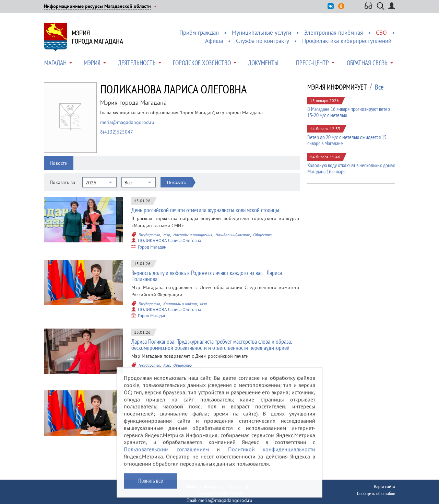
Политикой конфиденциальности (272, 455)
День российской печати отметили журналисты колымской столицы (205, 210)
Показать (176, 182)
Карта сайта (384, 486)
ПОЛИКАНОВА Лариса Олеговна (169, 240)
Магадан (55, 63)
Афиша (214, 41)
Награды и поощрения (193, 235)
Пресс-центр (312, 63)
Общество (262, 235)
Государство (149, 235)
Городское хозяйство (202, 63)
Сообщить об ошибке (376, 493)
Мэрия (92, 63)
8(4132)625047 (117, 132)
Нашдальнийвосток (233, 235)
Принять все (151, 486)
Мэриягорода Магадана (97, 37)
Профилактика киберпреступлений (347, 41)
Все (379, 87)
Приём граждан (199, 33)
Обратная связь (367, 63)
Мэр (167, 235)
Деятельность (137, 63)
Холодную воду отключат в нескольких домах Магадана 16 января (351, 168)
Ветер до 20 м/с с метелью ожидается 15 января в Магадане (347, 140)
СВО (381, 33)
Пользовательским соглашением (166, 455)
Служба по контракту (263, 41)
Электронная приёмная (334, 33)
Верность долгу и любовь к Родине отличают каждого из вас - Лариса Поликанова (207, 276)
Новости (59, 163)
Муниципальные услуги (262, 33)
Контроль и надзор (180, 304)
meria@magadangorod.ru (127, 122)
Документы (263, 63)
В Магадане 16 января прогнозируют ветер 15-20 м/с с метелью (349, 112)
